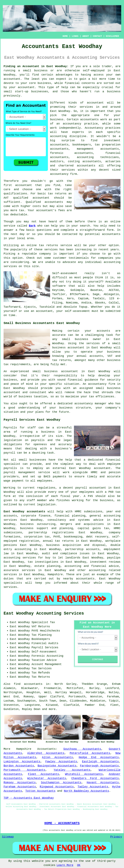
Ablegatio (111, 294)
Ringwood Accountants (57, 787)
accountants (90, 119)
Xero (70, 299)
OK (79, 865)
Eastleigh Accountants (100, 762)
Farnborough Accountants (99, 766)
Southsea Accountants (82, 749)
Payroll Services (45, 648)
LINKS (75, 36)
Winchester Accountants (47, 778)
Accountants (46, 749)
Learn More (65, 865)
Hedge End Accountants (99, 757)
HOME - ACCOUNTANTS (62, 823)
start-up (22, 92)
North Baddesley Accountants (86, 791)
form (110, 230)
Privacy (116, 837)
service (50, 250)
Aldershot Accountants (46, 753)
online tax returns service (49, 245)
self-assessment (77, 311)
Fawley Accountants (61, 762)
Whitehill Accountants (84, 774)
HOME (65, 36)
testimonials (79, 258)
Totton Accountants (40, 791)
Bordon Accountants (19, 766)
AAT (6, 198)
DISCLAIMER (112, 36)
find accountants (28, 684)
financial (72, 83)
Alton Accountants (57, 757)
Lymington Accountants (22, 762)
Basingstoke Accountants (57, 766)
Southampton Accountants (61, 783)
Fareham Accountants (20, 787)
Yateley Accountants (72, 770)
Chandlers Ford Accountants (95, 778)
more (52, 709)
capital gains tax (93, 528)
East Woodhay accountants (24, 512)
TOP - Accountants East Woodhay (29, 798)
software (59, 286)
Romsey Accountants (20, 783)
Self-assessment (65, 273)
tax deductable (15, 215)
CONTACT (97, 36)
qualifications (15, 194)
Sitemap (8, 837)
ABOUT (86, 36)
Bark (32, 226)
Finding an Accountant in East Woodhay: (36, 66)
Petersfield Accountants (90, 753)
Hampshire (24, 749)
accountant (12, 79)
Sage (96, 294)
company (45, 254)
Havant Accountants (103, 783)
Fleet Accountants (43, 774)
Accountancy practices (103, 128)
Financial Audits (45, 643)
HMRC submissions (88, 512)
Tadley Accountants (93, 787)
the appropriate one (80, 115)
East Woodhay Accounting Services (44, 613)
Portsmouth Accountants (24, 770)
